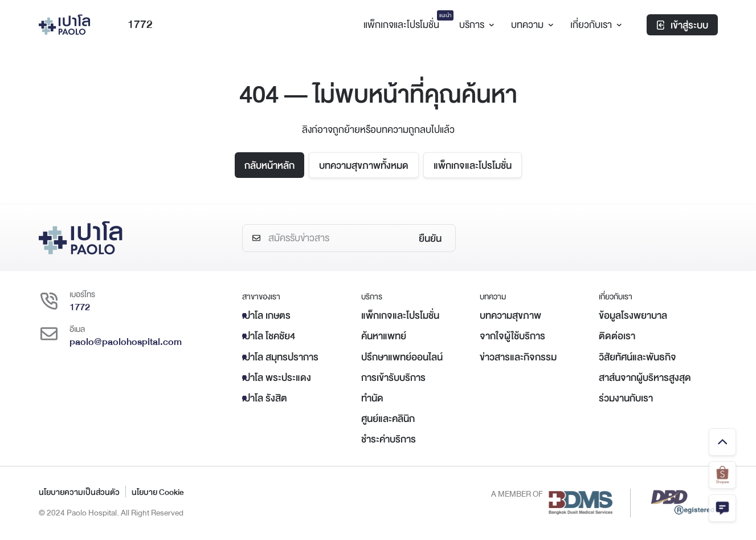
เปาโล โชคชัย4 (269, 336)
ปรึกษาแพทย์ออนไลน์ (402, 357)
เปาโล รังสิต (265, 398)
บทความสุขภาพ (510, 316)
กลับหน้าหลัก (269, 166)
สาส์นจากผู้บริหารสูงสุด (645, 378)
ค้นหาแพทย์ (384, 336)
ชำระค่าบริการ (389, 439)
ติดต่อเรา (617, 336)
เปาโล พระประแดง (277, 378)
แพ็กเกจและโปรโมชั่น (473, 166)
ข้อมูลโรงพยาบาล (633, 316)
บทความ (531, 25)
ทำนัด (372, 398)
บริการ (475, 25)
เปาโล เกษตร (266, 316)
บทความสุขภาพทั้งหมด (364, 166)
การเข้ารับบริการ (393, 378)
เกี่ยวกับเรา (594, 25)
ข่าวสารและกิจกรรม (518, 357)
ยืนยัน (430, 239)
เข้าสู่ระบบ (682, 25)
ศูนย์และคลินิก (388, 419)
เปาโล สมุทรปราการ (280, 357)
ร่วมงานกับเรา (626, 398)
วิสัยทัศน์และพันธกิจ (638, 357)
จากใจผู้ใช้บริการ (512, 336)
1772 (132, 25)
